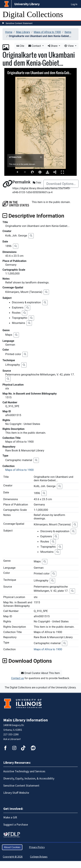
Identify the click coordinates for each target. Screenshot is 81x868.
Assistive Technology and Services (24, 771)
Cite (20, 46)
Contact (35, 46)
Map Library (23, 32)
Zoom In (18, 172)
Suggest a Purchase (16, 825)
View (69, 46)
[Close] (41, 157)
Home (9, 32)
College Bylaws (39, 857)
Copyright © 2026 (13, 857)
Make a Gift (10, 818)
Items (68, 32)
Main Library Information (26, 720)
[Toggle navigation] (76, 14)
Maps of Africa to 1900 (47, 32)
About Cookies (12, 847)
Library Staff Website (16, 793)
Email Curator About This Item (40, 673)
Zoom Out (25, 172)
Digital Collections (33, 14)
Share (53, 46)
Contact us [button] (18, 678)
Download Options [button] (27, 661)
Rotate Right (33, 172)
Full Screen (62, 172)
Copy (37, 182)
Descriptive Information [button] (33, 216)
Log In (74, 4)
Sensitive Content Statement (19, 23)
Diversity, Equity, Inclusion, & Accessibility (29, 779)
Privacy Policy (37, 847)
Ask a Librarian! (12, 739)
